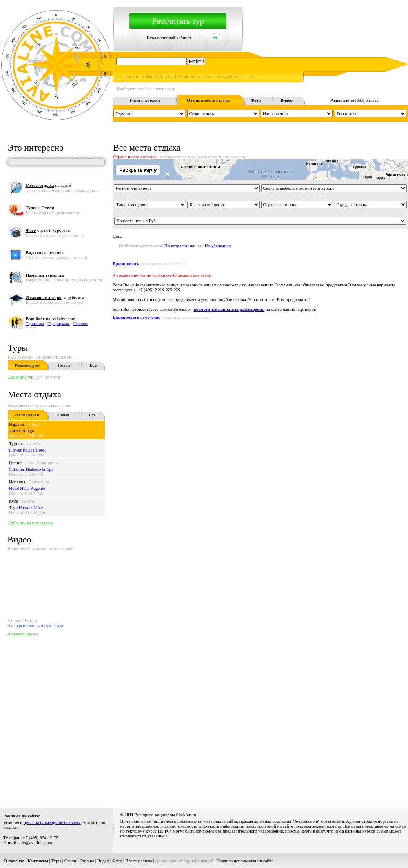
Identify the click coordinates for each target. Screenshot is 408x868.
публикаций (202, 861)
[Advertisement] (76, 721)
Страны (87, 861)
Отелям (81, 323)
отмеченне (136, 317)
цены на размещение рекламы (52, 822)
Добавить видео (22, 634)
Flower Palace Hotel (27, 450)
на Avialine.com (51, 319)
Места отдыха (34, 394)
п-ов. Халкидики (42, 463)
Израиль (17, 424)
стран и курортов (48, 230)
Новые (64, 365)
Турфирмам (59, 323)
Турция (16, 443)
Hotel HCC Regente (27, 488)
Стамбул (35, 443)
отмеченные (164, 263)
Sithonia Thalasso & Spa (31, 469)
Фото (117, 861)
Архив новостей (171, 861)
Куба (13, 501)
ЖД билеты (368, 100)
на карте (48, 185)
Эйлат (34, 424)
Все (93, 365)
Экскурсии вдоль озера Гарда (35, 625)
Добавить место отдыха (30, 523)
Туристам (35, 323)
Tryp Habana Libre (26, 507)
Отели (70, 861)
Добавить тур (21, 377)
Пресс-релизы (139, 861)
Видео (103, 861)
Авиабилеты (342, 100)
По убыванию (218, 246)
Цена (118, 236)
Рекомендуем (27, 365)
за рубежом (55, 297)
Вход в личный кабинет (169, 38)
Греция (16, 463)
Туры (18, 348)
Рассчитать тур (178, 21)
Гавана (29, 501)
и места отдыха (208, 100)
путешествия (45, 252)
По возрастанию (180, 246)
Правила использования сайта (245, 861)
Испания (17, 482)
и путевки (144, 100)
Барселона (39, 482)
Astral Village (21, 431)
